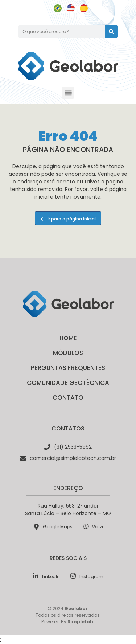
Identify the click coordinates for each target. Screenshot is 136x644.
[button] (68, 93)
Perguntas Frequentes (68, 368)
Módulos (68, 353)
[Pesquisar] (111, 32)
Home (68, 338)
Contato (68, 398)
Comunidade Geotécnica (68, 383)
